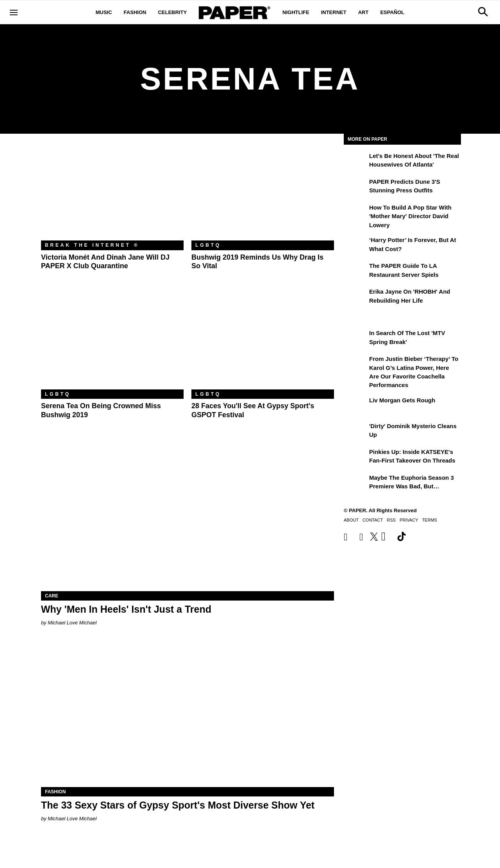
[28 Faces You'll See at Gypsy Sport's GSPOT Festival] (263, 342)
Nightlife (296, 12)
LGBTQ (208, 245)
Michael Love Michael (72, 623)
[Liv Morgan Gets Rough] (355, 406)
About (351, 520)
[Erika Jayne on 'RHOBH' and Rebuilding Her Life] (355, 297)
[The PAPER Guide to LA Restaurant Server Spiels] (355, 271)
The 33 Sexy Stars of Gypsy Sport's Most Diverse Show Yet (178, 805)
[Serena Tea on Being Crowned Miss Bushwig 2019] (112, 342)
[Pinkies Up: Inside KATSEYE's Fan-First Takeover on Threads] (355, 457)
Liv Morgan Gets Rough (402, 400)
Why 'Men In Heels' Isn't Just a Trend (126, 609)
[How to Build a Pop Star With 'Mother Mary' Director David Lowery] (355, 213)
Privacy (409, 520)
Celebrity (172, 12)
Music (104, 12)
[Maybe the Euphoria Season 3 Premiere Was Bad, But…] (355, 483)
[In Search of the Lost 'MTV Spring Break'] (355, 339)
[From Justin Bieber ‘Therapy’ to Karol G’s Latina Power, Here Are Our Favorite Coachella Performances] (355, 364)
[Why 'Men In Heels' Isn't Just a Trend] (187, 518)
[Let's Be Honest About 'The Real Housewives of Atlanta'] (355, 161)
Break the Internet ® (92, 245)
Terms (429, 520)
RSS (391, 520)
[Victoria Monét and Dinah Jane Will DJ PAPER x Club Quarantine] (112, 193)
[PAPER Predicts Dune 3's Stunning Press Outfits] (355, 187)
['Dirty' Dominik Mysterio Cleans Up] (355, 432)
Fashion (135, 12)
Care (52, 596)
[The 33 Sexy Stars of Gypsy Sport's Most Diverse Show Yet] (187, 714)
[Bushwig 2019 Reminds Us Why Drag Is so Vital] (263, 193)
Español (392, 12)
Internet (334, 12)
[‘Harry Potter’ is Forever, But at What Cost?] (355, 246)
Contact (373, 520)
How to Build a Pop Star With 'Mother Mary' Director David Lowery (410, 216)
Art (363, 12)
